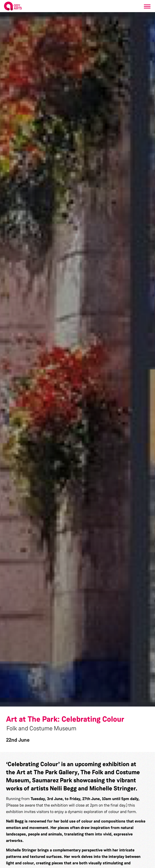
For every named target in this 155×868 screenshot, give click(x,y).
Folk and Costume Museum (41, 728)
